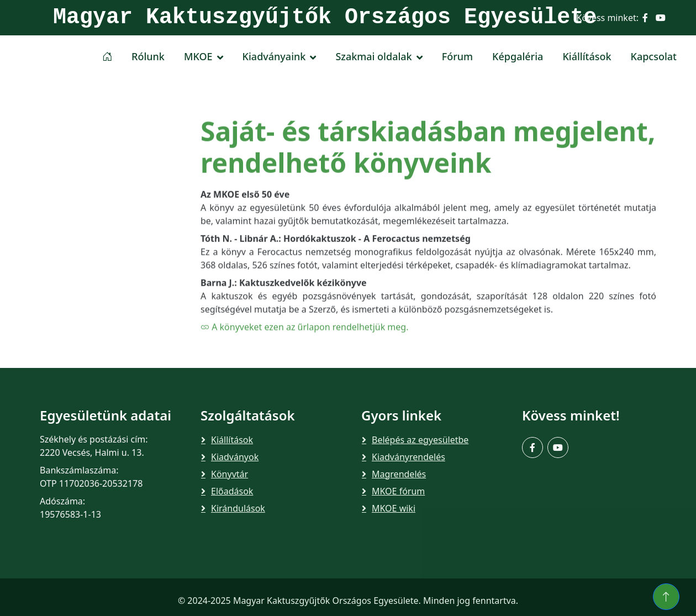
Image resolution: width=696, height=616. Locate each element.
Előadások (232, 491)
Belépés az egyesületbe (420, 440)
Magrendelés (399, 474)
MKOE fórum (398, 491)
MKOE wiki (394, 508)
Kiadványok (235, 457)
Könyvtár (230, 474)
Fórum (457, 56)
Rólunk (148, 56)
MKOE (198, 56)
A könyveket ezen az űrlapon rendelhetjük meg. (304, 360)
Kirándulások (238, 508)
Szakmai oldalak (373, 56)
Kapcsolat (654, 56)
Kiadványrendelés (408, 457)
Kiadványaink (274, 56)
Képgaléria (518, 56)
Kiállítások (587, 56)
